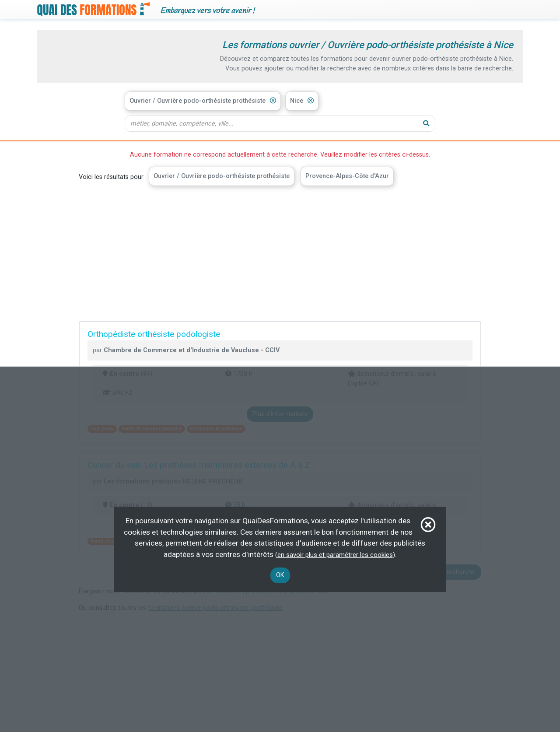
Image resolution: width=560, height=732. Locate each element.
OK (280, 575)
